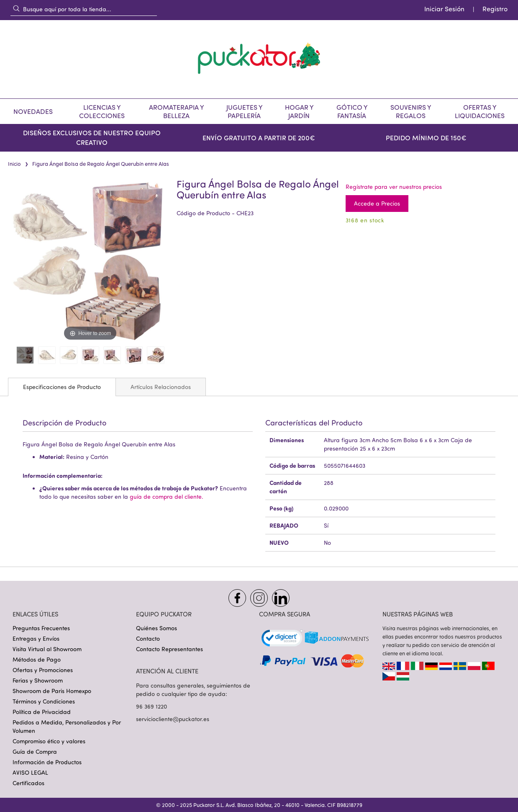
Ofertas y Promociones (43, 670)
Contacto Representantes (169, 649)
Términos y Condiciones (44, 701)
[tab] (62, 387)
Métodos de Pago (37, 659)
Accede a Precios (377, 203)
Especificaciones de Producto (62, 387)
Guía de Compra (35, 751)
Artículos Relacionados (161, 387)
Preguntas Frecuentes (41, 628)
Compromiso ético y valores (49, 741)
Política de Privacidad (42, 712)
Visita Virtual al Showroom (47, 649)
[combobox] (84, 9)
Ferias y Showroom (38, 680)
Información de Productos (47, 762)
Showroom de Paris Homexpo (52, 691)
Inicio (14, 164)
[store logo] (259, 59)
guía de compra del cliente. (167, 496)
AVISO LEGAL (30, 772)
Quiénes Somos (156, 628)
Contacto (148, 638)
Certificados (28, 783)
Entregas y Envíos (36, 638)
